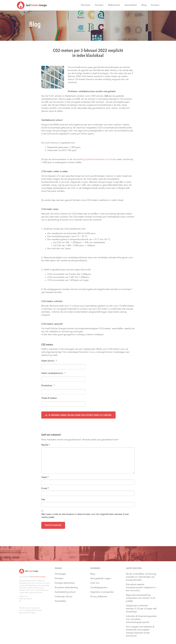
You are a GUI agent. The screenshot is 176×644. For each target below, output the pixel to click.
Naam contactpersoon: (53, 373)
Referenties (114, 5)
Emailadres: (48, 386)
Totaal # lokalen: (49, 398)
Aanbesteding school (65, 592)
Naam (45, 477)
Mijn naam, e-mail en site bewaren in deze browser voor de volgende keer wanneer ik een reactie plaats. (85, 516)
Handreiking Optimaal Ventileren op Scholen (95, 159)
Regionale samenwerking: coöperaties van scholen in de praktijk (141, 598)
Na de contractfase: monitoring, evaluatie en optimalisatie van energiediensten (141, 577)
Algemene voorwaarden (102, 592)
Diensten (86, 5)
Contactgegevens (99, 587)
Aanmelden (131, 5)
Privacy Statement (99, 596)
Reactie (46, 445)
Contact (155, 5)
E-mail (45, 488)
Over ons (95, 583)
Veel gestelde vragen (101, 578)
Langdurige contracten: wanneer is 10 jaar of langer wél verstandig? (141, 609)
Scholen (99, 5)
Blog (144, 5)
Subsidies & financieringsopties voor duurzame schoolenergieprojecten (141, 619)
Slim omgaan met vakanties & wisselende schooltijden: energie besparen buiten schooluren (140, 631)
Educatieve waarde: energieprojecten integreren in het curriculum (141, 587)
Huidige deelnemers (65, 583)
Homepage (60, 574)
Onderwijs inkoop (63, 596)
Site (43, 500)
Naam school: (49, 361)
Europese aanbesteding (66, 587)
